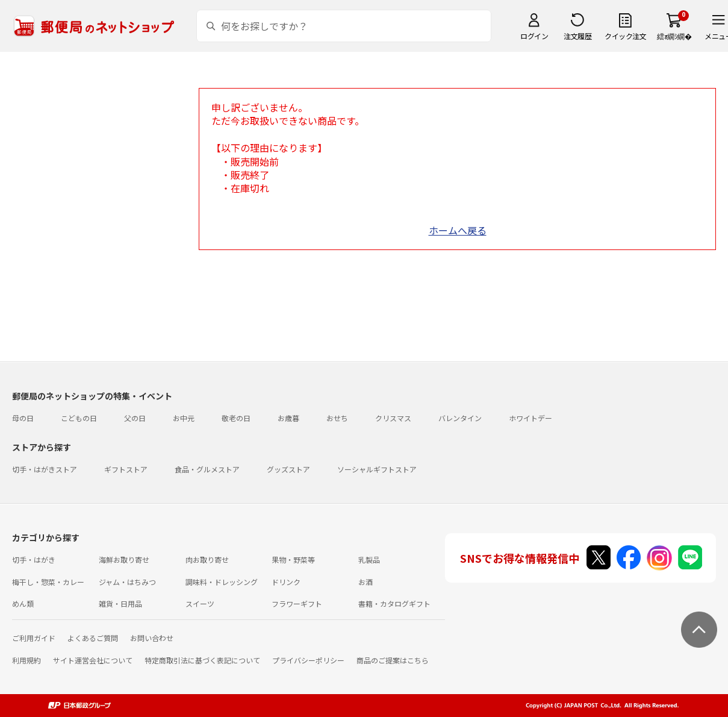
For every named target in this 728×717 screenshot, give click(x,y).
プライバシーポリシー (308, 660)
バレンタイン (460, 418)
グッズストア (288, 469)
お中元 (184, 418)
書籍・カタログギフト (394, 603)
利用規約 (26, 660)
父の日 (135, 418)
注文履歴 (577, 36)
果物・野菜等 (293, 559)
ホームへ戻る (458, 230)
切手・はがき (34, 559)
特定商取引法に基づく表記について (202, 660)
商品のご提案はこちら (393, 660)
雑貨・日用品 (120, 603)
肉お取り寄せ (207, 559)
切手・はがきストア (45, 469)
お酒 (366, 582)
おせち (337, 418)
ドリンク (286, 582)
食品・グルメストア (207, 469)
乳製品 (369, 559)
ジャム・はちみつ (127, 582)
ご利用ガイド (34, 638)
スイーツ (200, 603)
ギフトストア (126, 469)
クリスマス (393, 418)
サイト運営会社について (93, 660)
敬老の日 (236, 418)
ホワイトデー (530, 418)
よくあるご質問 (93, 638)
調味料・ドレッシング (222, 582)
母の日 (23, 418)
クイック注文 (625, 36)
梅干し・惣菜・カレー (48, 582)
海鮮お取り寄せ (124, 559)
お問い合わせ (152, 638)
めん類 (23, 603)
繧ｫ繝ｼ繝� (674, 36)
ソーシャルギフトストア (377, 469)
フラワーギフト (297, 603)
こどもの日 (79, 418)
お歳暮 (288, 418)
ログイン (534, 36)
